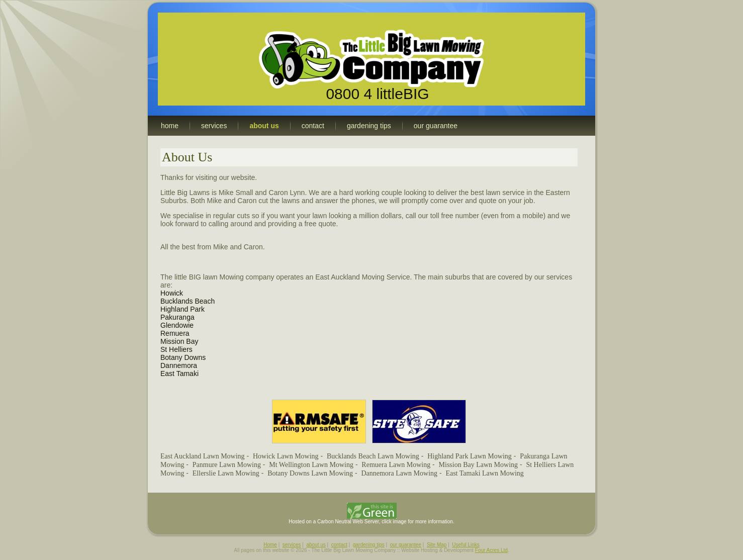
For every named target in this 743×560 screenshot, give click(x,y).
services (292, 545)
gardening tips (369, 545)
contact (339, 545)
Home (270, 545)
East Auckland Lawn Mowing (203, 456)
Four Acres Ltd (491, 550)
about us (316, 545)
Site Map (437, 545)
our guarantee (406, 545)
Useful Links (466, 545)
